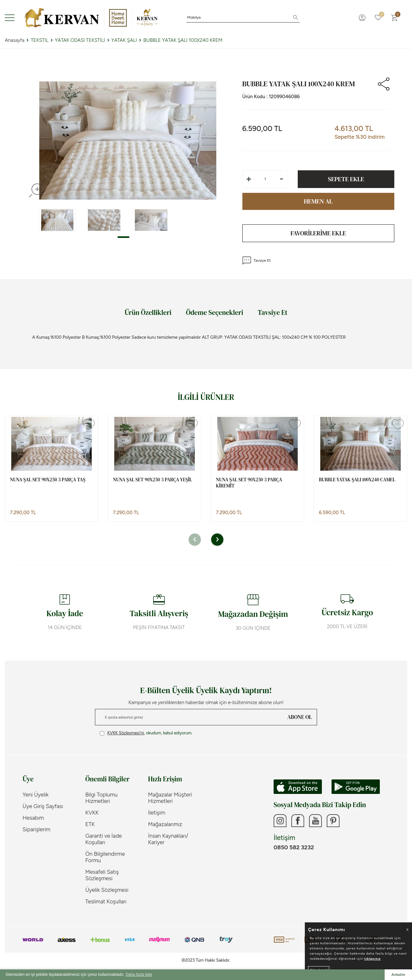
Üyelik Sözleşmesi (107, 890)
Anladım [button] (398, 975)
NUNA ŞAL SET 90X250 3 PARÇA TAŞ (48, 480)
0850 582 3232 (294, 847)
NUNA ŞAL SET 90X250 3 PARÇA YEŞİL (153, 480)
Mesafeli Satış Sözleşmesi (102, 875)
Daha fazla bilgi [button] (139, 975)
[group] (128, 141)
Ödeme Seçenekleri (215, 312)
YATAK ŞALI (124, 40)
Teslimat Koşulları (106, 901)
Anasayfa (15, 40)
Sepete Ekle (346, 179)
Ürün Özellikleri (148, 312)
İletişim (157, 813)
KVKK (92, 813)
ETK (90, 824)
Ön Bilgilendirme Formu (105, 857)
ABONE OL (300, 717)
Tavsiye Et (257, 261)
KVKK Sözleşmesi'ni (126, 733)
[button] (123, 237)
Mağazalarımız (165, 824)
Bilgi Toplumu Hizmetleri (101, 798)
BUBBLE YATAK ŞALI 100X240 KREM (183, 40)
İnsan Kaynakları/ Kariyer (168, 839)
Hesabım (33, 818)
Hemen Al (318, 201)
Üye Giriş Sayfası (43, 806)
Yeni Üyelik (36, 795)
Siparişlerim (36, 829)
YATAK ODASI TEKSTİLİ (80, 40)
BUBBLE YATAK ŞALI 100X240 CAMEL (357, 480)
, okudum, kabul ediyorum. (146, 733)
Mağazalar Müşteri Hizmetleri (170, 798)
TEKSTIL (40, 40)
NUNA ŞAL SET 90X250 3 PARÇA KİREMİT (249, 483)
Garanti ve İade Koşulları (103, 839)
